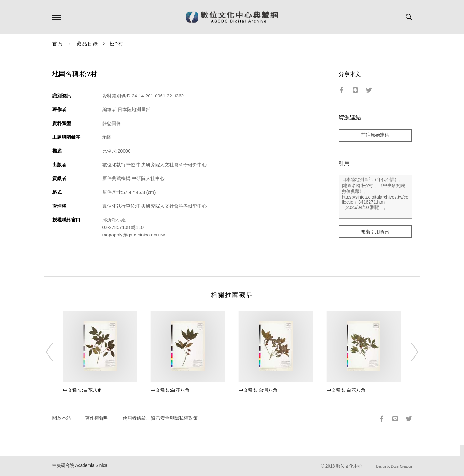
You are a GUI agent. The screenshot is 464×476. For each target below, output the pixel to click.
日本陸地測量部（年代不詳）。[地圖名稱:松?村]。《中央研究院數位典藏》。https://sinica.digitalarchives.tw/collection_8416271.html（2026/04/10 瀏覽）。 (375, 197)
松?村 (117, 44)
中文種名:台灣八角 (258, 390)
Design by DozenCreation (394, 466)
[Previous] (55, 352)
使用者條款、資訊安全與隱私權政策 (160, 418)
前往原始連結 (375, 135)
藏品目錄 (87, 44)
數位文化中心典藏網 (232, 17)
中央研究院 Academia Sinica (80, 466)
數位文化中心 (349, 466)
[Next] (409, 352)
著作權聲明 (97, 418)
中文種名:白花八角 (82, 390)
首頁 (58, 44)
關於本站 (62, 418)
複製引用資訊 (375, 232)
